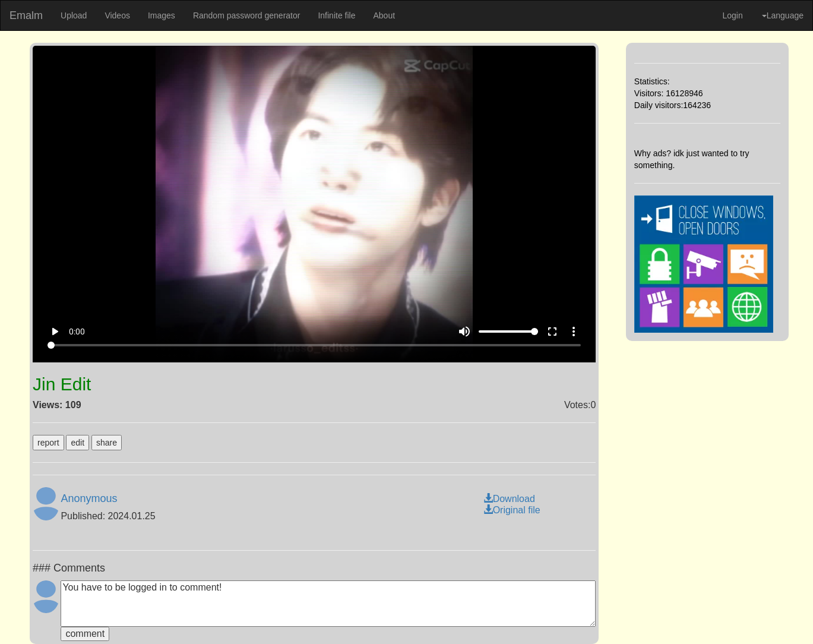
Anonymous (89, 498)
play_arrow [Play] (55, 332)
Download (509, 499)
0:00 (77, 332)
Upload (74, 15)
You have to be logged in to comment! (328, 604)
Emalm (26, 15)
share (107, 443)
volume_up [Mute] (464, 332)
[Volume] (508, 332)
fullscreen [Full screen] (552, 332)
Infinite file (336, 15)
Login (732, 15)
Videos (117, 15)
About (384, 15)
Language (783, 15)
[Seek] (314, 345)
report (48, 443)
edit (77, 443)
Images (162, 15)
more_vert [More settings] (574, 332)
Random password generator (247, 15)
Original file (512, 510)
